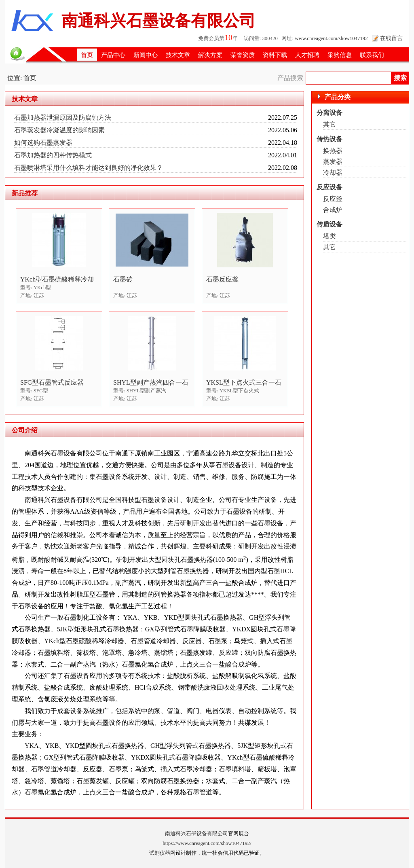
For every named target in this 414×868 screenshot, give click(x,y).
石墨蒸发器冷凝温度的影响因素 (59, 130)
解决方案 (210, 55)
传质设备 (330, 224)
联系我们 (372, 55)
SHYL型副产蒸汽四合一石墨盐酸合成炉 (151, 383)
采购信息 (340, 55)
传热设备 (330, 139)
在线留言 (391, 38)
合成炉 (333, 210)
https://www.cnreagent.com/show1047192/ (207, 843)
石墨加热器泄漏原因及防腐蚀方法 (63, 117)
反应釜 (333, 199)
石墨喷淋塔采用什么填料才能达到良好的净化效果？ (89, 168)
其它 (330, 124)
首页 (87, 55)
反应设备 (330, 187)
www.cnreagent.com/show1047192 (331, 38)
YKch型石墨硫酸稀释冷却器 (57, 280)
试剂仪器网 (162, 853)
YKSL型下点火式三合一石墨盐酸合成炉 (244, 383)
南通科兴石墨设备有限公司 (196, 834)
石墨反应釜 (222, 279)
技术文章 (178, 55)
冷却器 (333, 173)
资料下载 (275, 55)
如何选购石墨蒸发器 (43, 143)
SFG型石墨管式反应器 (52, 382)
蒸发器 (333, 162)
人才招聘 (307, 55)
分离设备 (330, 113)
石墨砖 (123, 279)
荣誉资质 (243, 55)
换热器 (333, 151)
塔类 (330, 236)
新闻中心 (146, 55)
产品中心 (113, 55)
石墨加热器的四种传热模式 (53, 155)
